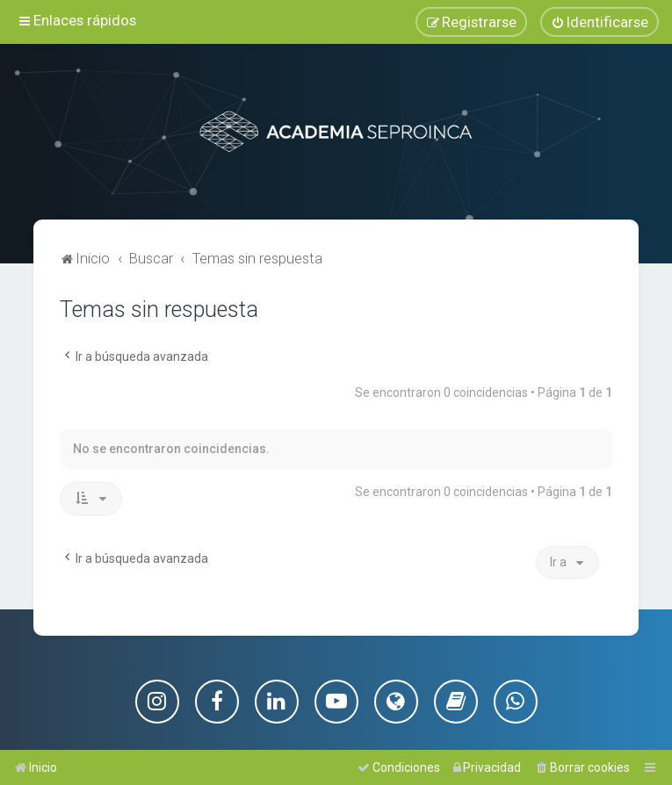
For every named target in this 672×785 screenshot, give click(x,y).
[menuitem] (600, 22)
